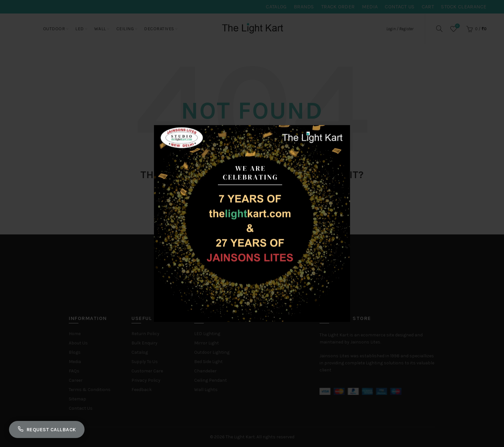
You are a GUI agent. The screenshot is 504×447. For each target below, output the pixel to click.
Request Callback (49, 429)
